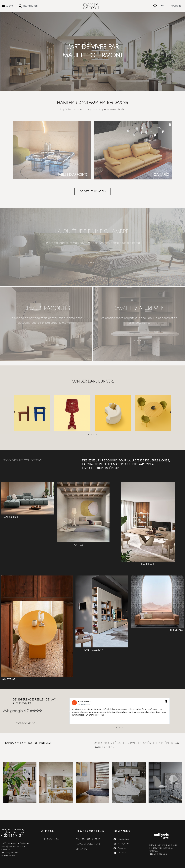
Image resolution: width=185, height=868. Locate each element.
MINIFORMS (8, 680)
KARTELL (79, 545)
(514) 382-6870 (12, 853)
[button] (15, 412)
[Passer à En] (162, 6)
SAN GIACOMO (93, 650)
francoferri (10, 517)
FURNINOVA (177, 631)
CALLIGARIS (148, 564)
